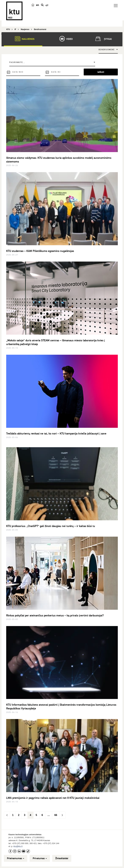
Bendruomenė (107, 50)
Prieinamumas (16, 858)
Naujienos (23, 39)
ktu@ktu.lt (18, 846)
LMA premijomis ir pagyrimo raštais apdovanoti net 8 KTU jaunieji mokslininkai (53, 798)
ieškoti (101, 72)
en (38, 5)
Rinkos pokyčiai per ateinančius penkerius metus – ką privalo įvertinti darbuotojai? (55, 615)
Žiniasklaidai (62, 858)
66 (56, 815)
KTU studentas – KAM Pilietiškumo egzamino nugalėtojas (40, 251)
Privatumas (40, 858)
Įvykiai (103, 39)
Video (64, 39)
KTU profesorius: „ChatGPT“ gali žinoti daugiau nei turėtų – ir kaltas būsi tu (51, 526)
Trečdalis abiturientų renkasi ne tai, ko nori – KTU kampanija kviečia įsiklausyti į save (56, 434)
